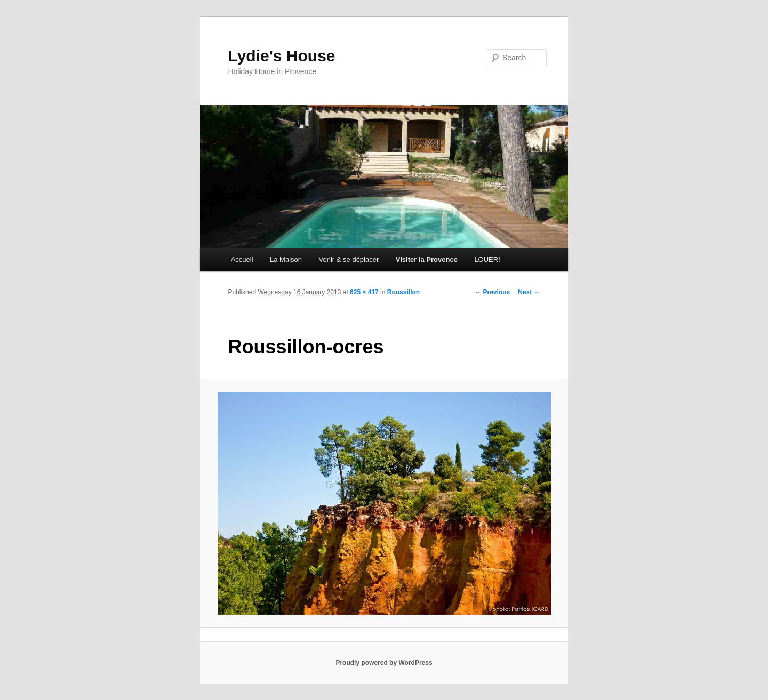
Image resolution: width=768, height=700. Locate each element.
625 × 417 (364, 292)
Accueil (242, 259)
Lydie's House (281, 56)
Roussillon (403, 292)
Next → (529, 292)
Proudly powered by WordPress (384, 663)
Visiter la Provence (427, 259)
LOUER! (487, 259)
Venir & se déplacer (349, 259)
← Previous (492, 292)
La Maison (286, 259)
